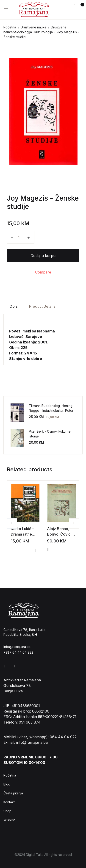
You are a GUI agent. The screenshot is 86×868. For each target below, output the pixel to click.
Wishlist (9, 820)
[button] (75, 6)
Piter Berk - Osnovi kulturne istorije (50, 434)
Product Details (42, 306)
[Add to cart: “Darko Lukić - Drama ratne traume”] (12, 549)
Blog (7, 784)
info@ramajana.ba (17, 647)
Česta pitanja (13, 793)
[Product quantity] (21, 237)
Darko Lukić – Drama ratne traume (22, 534)
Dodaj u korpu (43, 256)
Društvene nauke (34, 27)
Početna (10, 27)
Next (74, 523)
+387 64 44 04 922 (18, 652)
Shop (7, 811)
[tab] (13, 306)
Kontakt (9, 802)
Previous (12, 523)
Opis (13, 306)
